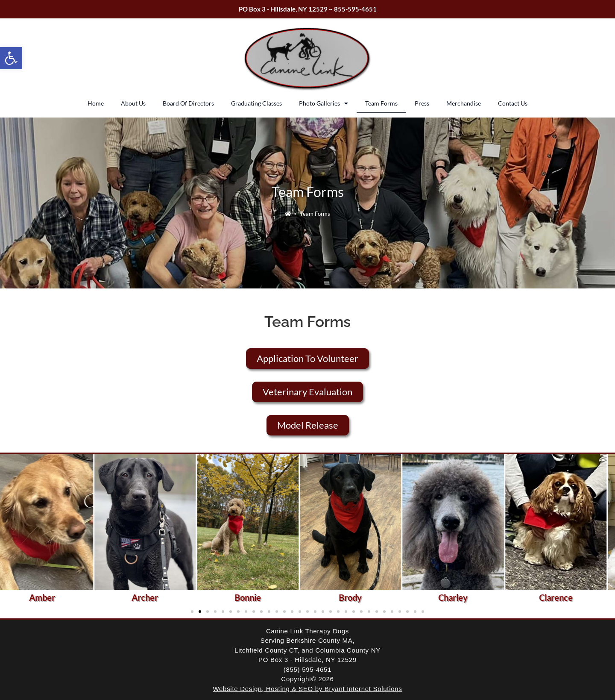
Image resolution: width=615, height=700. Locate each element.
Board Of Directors (188, 103)
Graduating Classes (256, 103)
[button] (11, 58)
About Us (133, 103)
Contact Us (513, 103)
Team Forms (381, 103)
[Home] (288, 214)
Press (422, 103)
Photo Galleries (324, 103)
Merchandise (464, 103)
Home (96, 103)
